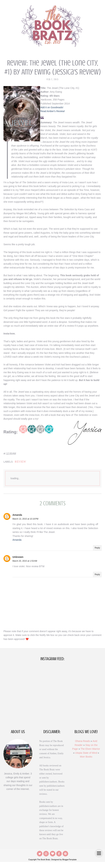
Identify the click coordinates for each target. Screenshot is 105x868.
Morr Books (86, 763)
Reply (97, 554)
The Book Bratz (44, 866)
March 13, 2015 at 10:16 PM (25, 525)
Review (20, 468)
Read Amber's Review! (55, 111)
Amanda (17, 521)
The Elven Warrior (90, 755)
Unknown (18, 563)
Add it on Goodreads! (54, 107)
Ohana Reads (83, 747)
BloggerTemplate (69, 866)
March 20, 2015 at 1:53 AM (25, 567)
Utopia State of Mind (86, 759)
